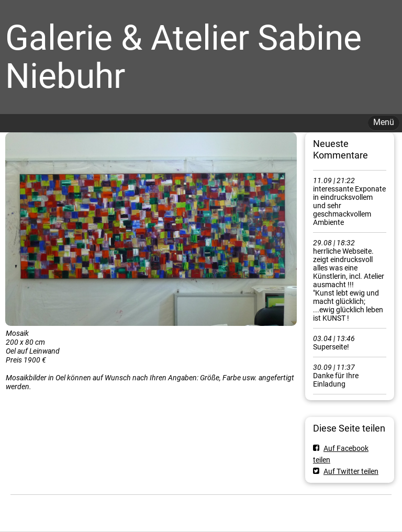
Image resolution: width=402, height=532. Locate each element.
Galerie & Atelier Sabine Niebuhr (183, 57)
